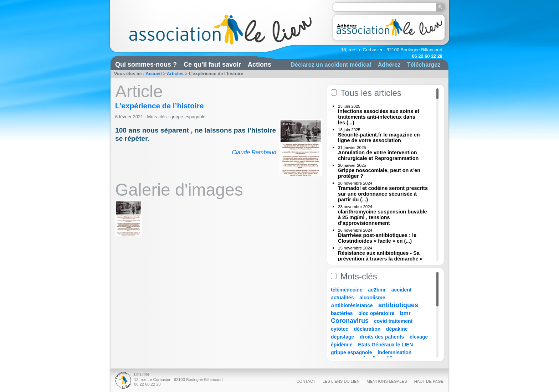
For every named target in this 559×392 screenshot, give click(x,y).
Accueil (154, 74)
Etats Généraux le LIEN (385, 345)
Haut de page (429, 381)
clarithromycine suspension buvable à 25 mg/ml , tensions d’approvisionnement (383, 217)
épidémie (342, 345)
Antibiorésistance (352, 305)
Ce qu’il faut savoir (212, 65)
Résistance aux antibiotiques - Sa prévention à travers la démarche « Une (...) (380, 259)
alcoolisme (372, 298)
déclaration (367, 329)
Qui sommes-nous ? (146, 65)
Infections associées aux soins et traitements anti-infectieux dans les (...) (379, 117)
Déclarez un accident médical (331, 65)
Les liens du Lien (341, 381)
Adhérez (389, 65)
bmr (405, 313)
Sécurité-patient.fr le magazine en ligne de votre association (379, 138)
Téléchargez (424, 65)
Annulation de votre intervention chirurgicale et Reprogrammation (378, 155)
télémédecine (347, 290)
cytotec (340, 329)
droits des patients (382, 337)
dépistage (342, 337)
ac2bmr (377, 290)
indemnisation (394, 352)
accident (402, 290)
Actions (260, 65)
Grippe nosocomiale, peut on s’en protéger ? (379, 173)
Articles (175, 74)
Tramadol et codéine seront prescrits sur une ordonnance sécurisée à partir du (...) (383, 194)
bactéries (342, 313)
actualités (342, 298)
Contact (306, 381)
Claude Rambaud (254, 152)
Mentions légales (387, 381)
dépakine (397, 329)
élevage (419, 337)
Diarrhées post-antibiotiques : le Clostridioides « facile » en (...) (377, 238)
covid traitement (393, 321)
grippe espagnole (188, 117)
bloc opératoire (376, 313)
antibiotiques (398, 305)
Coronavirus (351, 321)
